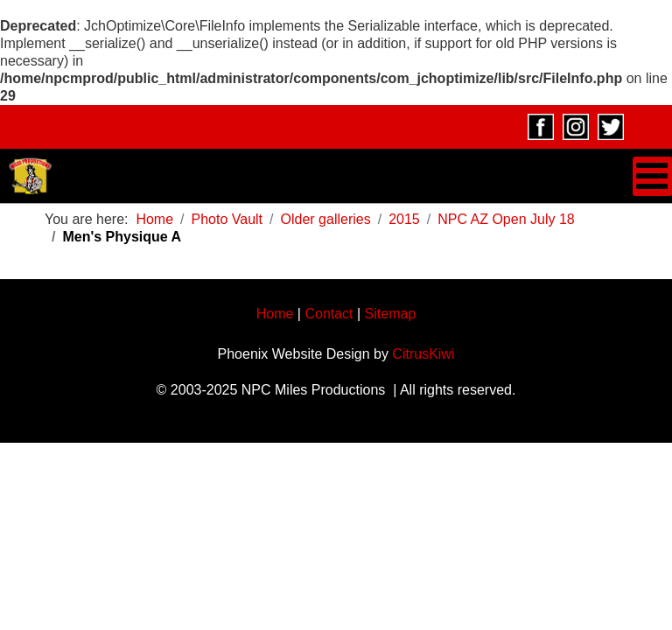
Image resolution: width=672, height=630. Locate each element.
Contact (329, 314)
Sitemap (391, 314)
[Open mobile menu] (652, 176)
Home (275, 314)
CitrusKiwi (423, 354)
